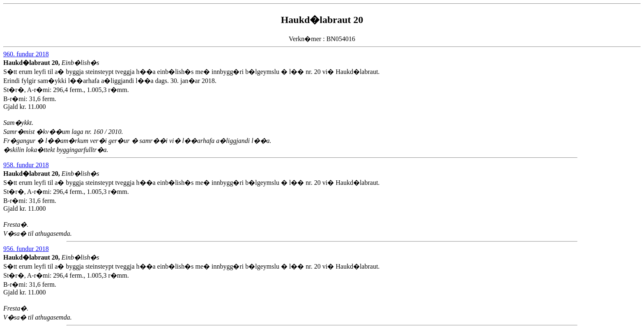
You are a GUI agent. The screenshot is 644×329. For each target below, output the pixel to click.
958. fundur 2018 (26, 165)
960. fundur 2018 (26, 54)
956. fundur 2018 (26, 249)
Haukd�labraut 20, (32, 63)
